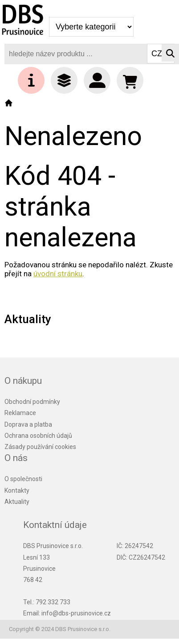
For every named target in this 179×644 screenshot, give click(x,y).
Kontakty (17, 490)
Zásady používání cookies (40, 447)
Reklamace (20, 413)
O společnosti (23, 479)
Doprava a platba (28, 424)
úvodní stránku (58, 274)
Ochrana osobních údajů (38, 436)
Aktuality (17, 502)
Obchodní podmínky (32, 402)
